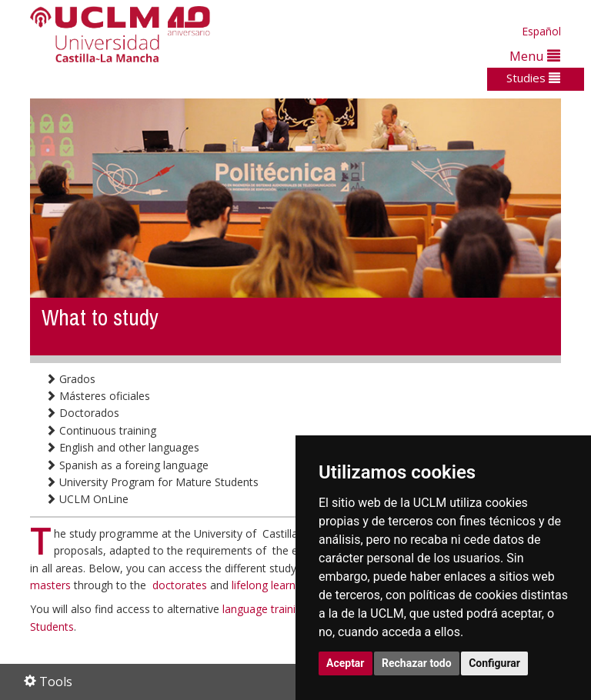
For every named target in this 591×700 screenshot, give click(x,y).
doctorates (181, 585)
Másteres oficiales (98, 396)
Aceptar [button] (346, 663)
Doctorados (82, 413)
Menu (535, 56)
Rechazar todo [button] (417, 663)
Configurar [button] (494, 663)
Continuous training (101, 430)
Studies (533, 78)
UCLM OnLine (87, 499)
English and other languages (122, 447)
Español (541, 31)
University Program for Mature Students (152, 482)
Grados (70, 379)
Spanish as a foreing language (127, 465)
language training (267, 609)
